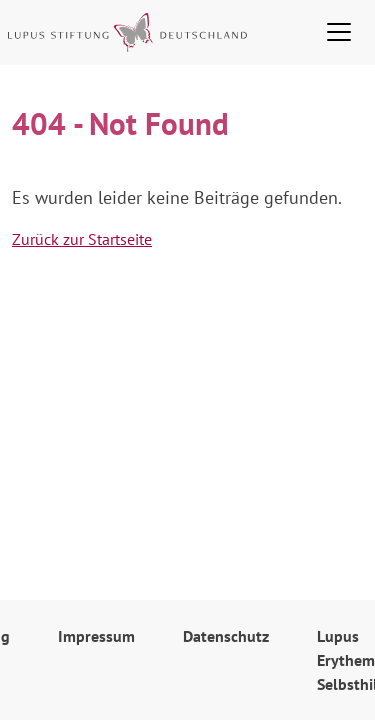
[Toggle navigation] (339, 32)
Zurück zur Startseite (82, 239)
